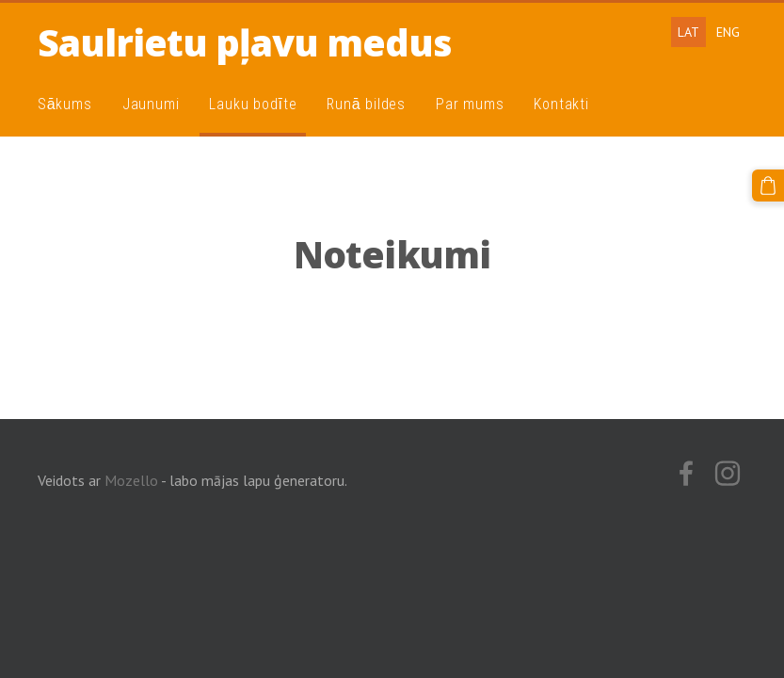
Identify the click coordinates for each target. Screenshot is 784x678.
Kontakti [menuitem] (561, 104)
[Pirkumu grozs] (768, 186)
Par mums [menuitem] (470, 104)
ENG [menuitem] (728, 32)
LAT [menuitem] (688, 32)
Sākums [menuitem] (65, 104)
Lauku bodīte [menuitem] (253, 104)
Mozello (131, 480)
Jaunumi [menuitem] (151, 104)
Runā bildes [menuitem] (366, 104)
